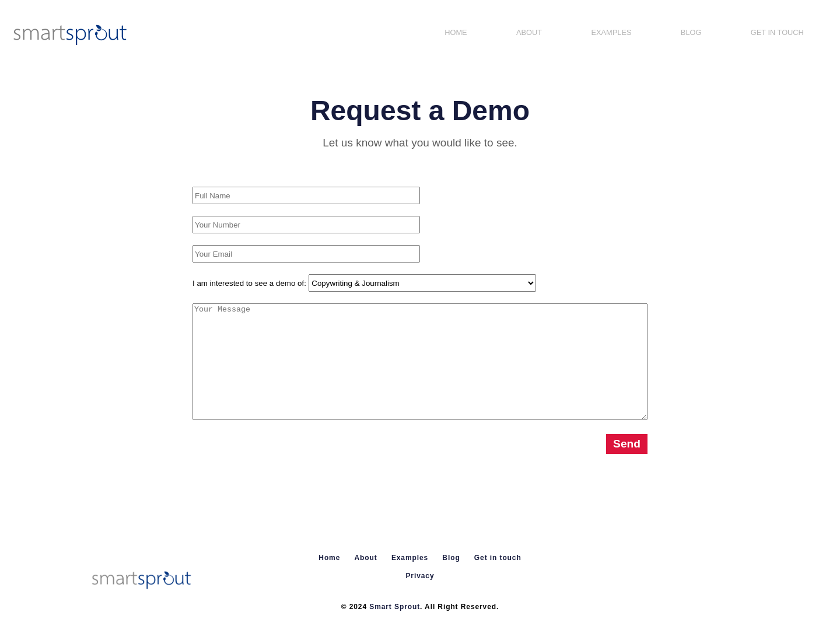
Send (627, 444)
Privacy (420, 576)
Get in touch (777, 32)
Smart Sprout (395, 607)
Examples (611, 32)
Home (456, 32)
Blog (691, 32)
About (529, 32)
